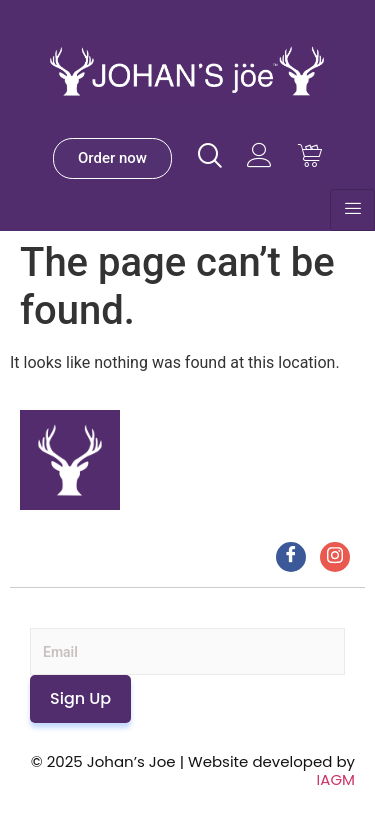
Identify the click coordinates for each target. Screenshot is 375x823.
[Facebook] (291, 557)
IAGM (336, 779)
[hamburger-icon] (352, 210)
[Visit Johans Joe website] (209, 155)
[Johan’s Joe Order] (112, 158)
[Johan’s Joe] (187, 95)
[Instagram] (335, 557)
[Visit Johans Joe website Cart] (309, 155)
